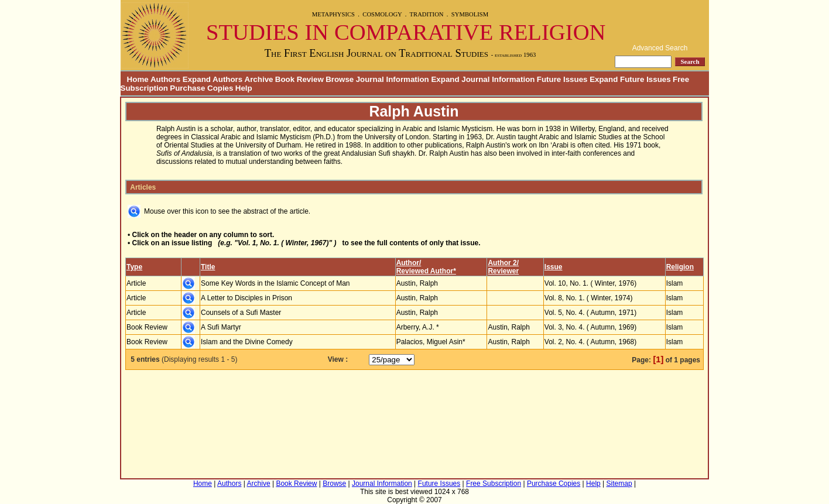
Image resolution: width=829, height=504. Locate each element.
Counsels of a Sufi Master (241, 313)
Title (208, 267)
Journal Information (382, 484)
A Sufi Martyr (221, 327)
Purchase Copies (201, 88)
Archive (259, 79)
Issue (554, 267)
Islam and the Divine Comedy (247, 342)
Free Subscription (494, 484)
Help (244, 88)
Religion (680, 267)
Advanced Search (660, 48)
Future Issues (439, 484)
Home (135, 79)
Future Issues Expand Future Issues (604, 79)
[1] (658, 359)
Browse (340, 79)
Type (134, 267)
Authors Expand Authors (196, 79)
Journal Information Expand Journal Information (446, 79)
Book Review (299, 79)
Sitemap (619, 484)
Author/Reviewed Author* (426, 267)
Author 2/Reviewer (503, 267)
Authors (229, 484)
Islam (675, 283)
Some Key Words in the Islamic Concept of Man (275, 283)
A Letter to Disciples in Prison (246, 298)
